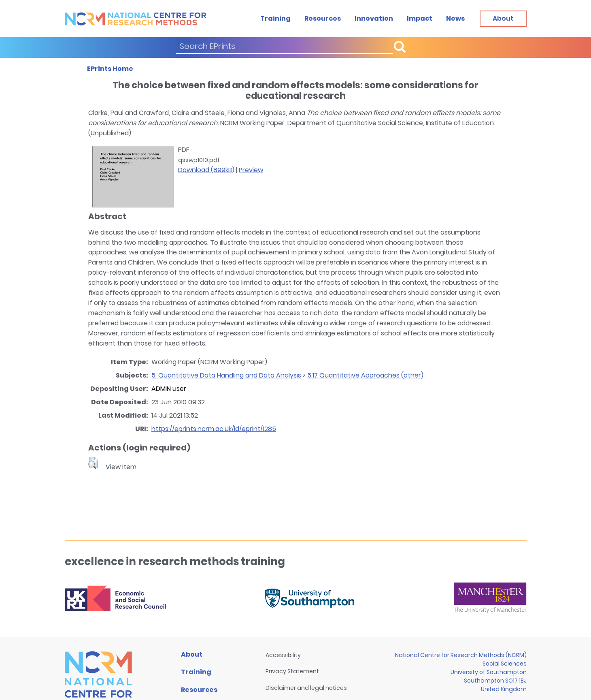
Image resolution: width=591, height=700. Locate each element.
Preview (251, 170)
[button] (93, 463)
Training (275, 18)
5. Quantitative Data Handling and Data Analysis (226, 375)
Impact (420, 18)
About (192, 654)
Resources (323, 18)
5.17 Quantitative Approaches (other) (365, 375)
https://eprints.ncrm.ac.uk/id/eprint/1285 (214, 429)
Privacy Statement (292, 671)
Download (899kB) (206, 170)
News (455, 18)
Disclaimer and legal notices (306, 688)
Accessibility (283, 655)
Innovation (374, 18)
